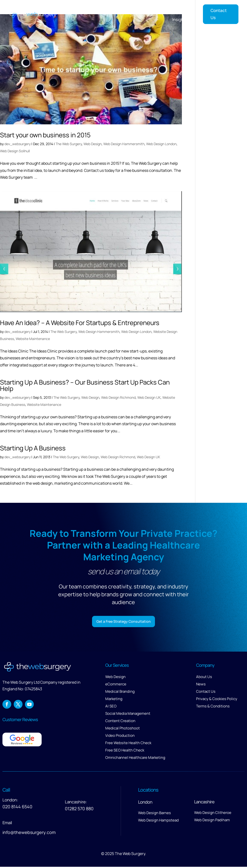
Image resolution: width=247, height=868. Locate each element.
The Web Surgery (69, 144)
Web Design (93, 144)
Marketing (114, 700)
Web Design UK (149, 397)
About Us (204, 678)
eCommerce (116, 685)
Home (94, 9)
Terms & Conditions (213, 707)
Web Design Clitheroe (213, 814)
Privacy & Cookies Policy (217, 700)
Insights (180, 19)
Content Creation (120, 722)
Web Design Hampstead (158, 821)
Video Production (120, 736)
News (201, 685)
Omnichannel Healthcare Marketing (135, 758)
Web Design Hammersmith (124, 144)
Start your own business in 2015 (45, 135)
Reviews (185, 9)
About (161, 9)
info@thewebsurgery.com (29, 833)
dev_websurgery (18, 144)
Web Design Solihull (15, 151)
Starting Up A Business (33, 448)
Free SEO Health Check (125, 751)
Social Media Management (128, 714)
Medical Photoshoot (123, 729)
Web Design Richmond (118, 397)
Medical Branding (120, 692)
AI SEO (111, 707)
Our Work (141, 9)
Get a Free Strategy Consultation (123, 622)
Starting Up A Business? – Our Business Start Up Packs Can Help (85, 385)
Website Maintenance (33, 339)
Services (114, 9)
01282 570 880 (79, 809)
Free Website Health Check (128, 744)
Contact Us (219, 14)
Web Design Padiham (212, 821)
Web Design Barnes (154, 814)
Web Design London (161, 144)
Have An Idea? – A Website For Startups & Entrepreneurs (80, 323)
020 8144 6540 (17, 808)
